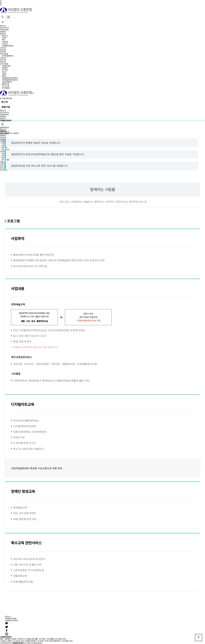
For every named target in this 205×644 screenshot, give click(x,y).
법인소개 (3, 26)
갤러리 (4, 76)
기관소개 (3, 48)
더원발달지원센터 (8, 46)
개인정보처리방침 (11, 619)
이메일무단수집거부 (11, 621)
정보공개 (3, 34)
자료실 (4, 74)
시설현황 (5, 42)
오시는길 (5, 44)
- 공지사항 (4, 148)
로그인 (5, 102)
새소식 (4, 72)
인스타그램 (5, 86)
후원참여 (3, 32)
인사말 (4, 38)
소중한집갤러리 (7, 82)
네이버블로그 (6, 88)
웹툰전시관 (5, 84)
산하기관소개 (4, 28)
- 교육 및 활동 (5, 150)
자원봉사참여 (4, 30)
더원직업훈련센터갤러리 (10, 80)
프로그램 (3, 50)
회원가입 (6, 107)
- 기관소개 (4, 144)
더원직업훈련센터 (8, 56)
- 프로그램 (4, 146)
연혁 (3, 40)
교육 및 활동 (4, 54)
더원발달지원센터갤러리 (10, 78)
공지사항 (3, 52)
